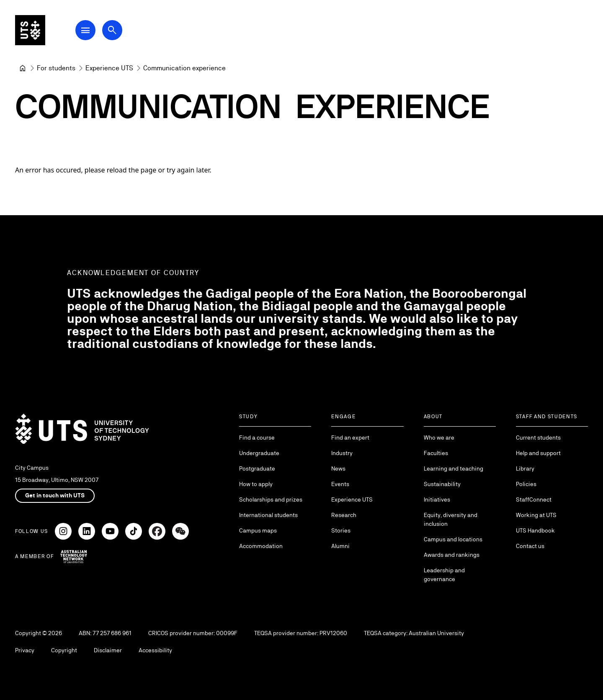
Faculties (436, 453)
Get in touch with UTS (55, 495)
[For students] (56, 68)
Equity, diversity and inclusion (451, 519)
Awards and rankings (452, 555)
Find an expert (350, 437)
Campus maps (258, 530)
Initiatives (437, 499)
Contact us (530, 546)
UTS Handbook (535, 530)
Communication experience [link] (184, 68)
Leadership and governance (444, 575)
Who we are (439, 437)
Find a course (257, 437)
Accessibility (155, 650)
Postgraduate (257, 468)
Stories (341, 530)
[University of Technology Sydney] (23, 68)
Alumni (340, 546)
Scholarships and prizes (271, 499)
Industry (342, 453)
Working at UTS (536, 515)
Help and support (538, 453)
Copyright (64, 650)
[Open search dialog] (112, 30)
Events (340, 484)
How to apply (256, 484)
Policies (526, 484)
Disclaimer (108, 650)
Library (525, 468)
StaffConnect (534, 499)
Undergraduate (259, 453)
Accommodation (261, 546)
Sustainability (442, 484)
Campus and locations (453, 539)
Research (344, 515)
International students (268, 515)
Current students (538, 437)
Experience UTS (352, 499)
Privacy (25, 650)
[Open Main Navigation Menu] (85, 30)
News (338, 468)
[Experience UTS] (109, 68)
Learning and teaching (454, 468)
